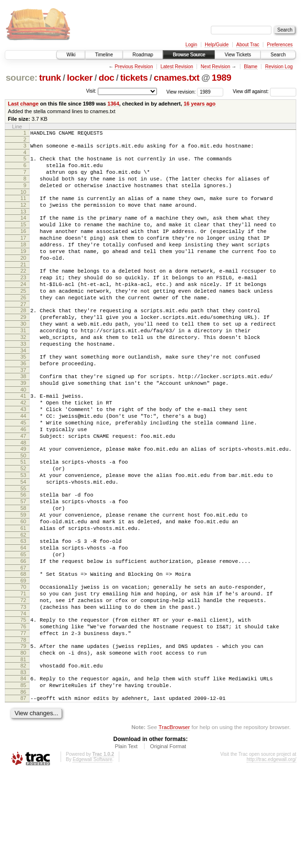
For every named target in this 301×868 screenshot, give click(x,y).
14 (23, 231)
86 (23, 786)
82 (23, 756)
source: (21, 78)
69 (23, 658)
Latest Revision (176, 67)
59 (23, 581)
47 (23, 489)
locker (80, 78)
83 (23, 764)
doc (107, 78)
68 (23, 650)
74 (23, 697)
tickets (134, 78)
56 (23, 556)
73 (23, 688)
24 (23, 310)
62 (23, 605)
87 (23, 793)
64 (23, 619)
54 (23, 542)
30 (23, 357)
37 (23, 412)
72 (23, 680)
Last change (23, 104)
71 (23, 672)
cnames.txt (176, 78)
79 (23, 733)
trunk (50, 78)
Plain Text (126, 842)
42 (23, 448)
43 (23, 456)
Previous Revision (134, 67)
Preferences (280, 45)
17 (23, 255)
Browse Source (189, 55)
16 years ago (200, 104)
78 (23, 727)
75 (23, 703)
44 (23, 465)
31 (23, 365)
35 (23, 395)
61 (23, 597)
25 (23, 318)
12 (23, 216)
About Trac (248, 45)
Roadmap (143, 55)
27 (23, 334)
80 (23, 741)
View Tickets (238, 55)
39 (23, 426)
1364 (113, 104)
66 (23, 635)
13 (23, 224)
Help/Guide (217, 45)
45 (23, 473)
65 (23, 627)
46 (23, 481)
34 (23, 389)
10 (23, 202)
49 (23, 503)
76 (23, 711)
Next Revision (216, 67)
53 (23, 534)
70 (23, 664)
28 (23, 340)
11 (23, 208)
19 (23, 271)
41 (23, 440)
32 (23, 373)
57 (23, 564)
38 (23, 418)
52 (23, 526)
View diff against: (265, 91)
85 (23, 778)
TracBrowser (174, 823)
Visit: (91, 91)
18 (23, 263)
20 (23, 279)
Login (191, 45)
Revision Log (279, 67)
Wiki (71, 55)
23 (23, 302)
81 (23, 750)
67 (23, 644)
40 (23, 434)
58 (23, 572)
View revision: (181, 91)
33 (23, 381)
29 (23, 349)
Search (278, 55)
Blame (250, 67)
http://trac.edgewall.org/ (271, 855)
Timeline (104, 55)
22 (23, 294)
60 (23, 589)
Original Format (168, 842)
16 (23, 247)
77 (23, 719)
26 (23, 326)
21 (23, 287)
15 (23, 239)
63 (23, 611)
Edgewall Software (92, 855)
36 (23, 403)
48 (23, 497)
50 (23, 511)
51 (23, 518)
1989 (222, 78)
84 (23, 770)
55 (23, 550)
